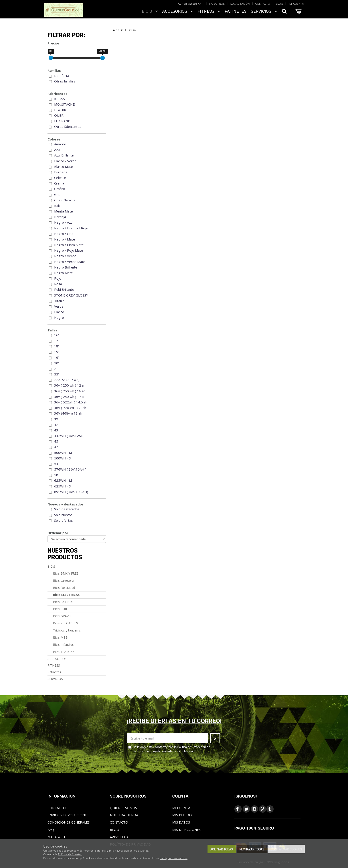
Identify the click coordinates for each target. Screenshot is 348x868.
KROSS (59, 99)
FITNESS (209, 11)
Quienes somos (123, 808)
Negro (59, 317)
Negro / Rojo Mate (69, 250)
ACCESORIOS (178, 11)
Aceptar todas (222, 849)
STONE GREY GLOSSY (71, 295)
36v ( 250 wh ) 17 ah (70, 397)
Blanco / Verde (65, 161)
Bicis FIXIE (60, 609)
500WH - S (62, 458)
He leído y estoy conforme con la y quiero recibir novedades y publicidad (169, 749)
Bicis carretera (63, 580)
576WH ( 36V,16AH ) (70, 469)
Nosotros (217, 4)
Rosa (58, 284)
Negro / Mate (65, 239)
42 (56, 425)
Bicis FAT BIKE (64, 602)
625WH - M (63, 480)
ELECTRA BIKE (64, 652)
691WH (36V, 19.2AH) (71, 492)
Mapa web (56, 837)
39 (56, 419)
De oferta (62, 76)
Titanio (59, 301)
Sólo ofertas (63, 520)
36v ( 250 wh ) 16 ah (70, 391)
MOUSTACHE (64, 104)
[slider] (51, 58)
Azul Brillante (64, 155)
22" (57, 374)
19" (57, 352)
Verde (59, 306)
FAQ (51, 830)
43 (56, 430)
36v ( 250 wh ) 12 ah (70, 385)
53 (56, 464)
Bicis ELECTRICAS (66, 595)
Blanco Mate (64, 166)
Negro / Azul (64, 222)
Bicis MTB (60, 637)
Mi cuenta (297, 4)
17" (57, 341)
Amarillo (60, 144)
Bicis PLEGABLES (65, 623)
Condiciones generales (69, 822)
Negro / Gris (64, 234)
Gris (57, 194)
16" (57, 335)
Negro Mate (63, 273)
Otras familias (65, 81)
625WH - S (62, 486)
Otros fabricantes (68, 126)
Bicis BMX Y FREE (66, 573)
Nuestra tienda (124, 815)
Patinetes (235, 11)
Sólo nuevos (63, 515)
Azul (57, 150)
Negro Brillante (66, 267)
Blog (279, 4)
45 (56, 441)
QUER (59, 115)
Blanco (59, 312)
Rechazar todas (252, 849)
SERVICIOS (264, 11)
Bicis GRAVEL (63, 616)
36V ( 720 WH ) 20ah (70, 408)
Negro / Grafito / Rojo (71, 228)
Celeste (60, 178)
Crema (59, 183)
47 (56, 447)
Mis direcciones (186, 830)
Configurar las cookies (174, 858)
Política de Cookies (70, 854)
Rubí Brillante (64, 289)
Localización (240, 4)
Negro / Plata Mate (69, 245)
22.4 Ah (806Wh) (67, 380)
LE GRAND (62, 121)
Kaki (57, 206)
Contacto (263, 4)
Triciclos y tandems (67, 630)
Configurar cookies (286, 849)
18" (57, 346)
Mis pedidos (183, 815)
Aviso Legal (120, 837)
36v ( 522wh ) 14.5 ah (71, 402)
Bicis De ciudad (64, 588)
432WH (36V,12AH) (69, 436)
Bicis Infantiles (63, 644)
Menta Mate (63, 211)
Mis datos (181, 822)
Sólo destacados (67, 509)
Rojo (58, 278)
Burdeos (61, 172)
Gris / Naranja (65, 200)
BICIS (150, 11)
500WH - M (63, 453)
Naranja (60, 217)
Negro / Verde (65, 256)
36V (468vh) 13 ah (68, 413)
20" (57, 363)
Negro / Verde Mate (70, 262)
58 (56, 475)
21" (57, 369)
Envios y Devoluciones (68, 815)
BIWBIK (60, 110)
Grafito (60, 189)
